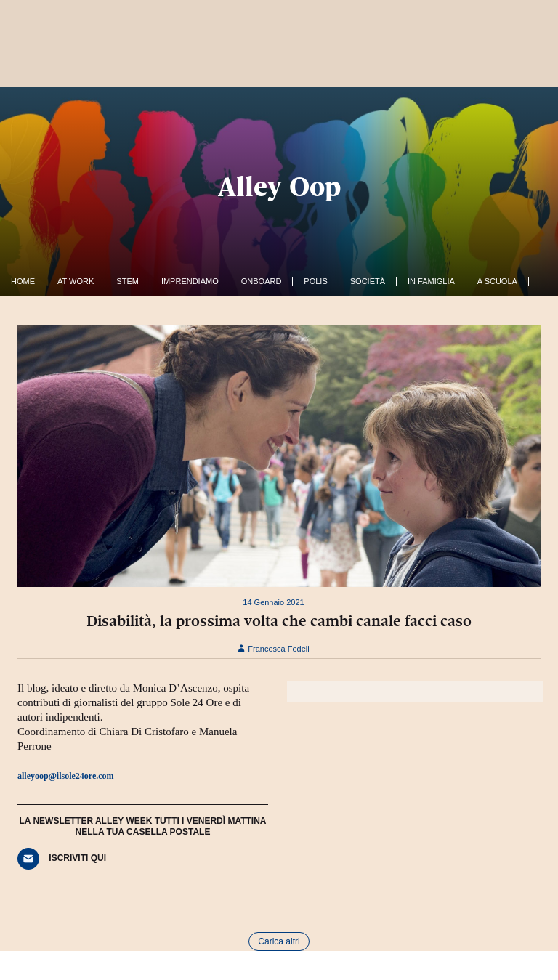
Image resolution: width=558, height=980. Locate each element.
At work (76, 281)
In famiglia (431, 281)
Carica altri (279, 941)
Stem (128, 281)
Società (368, 281)
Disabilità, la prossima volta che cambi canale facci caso (279, 621)
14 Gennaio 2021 (273, 602)
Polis (315, 281)
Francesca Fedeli (273, 649)
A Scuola (497, 281)
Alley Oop (279, 186)
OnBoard (262, 281)
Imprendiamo (190, 281)
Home (23, 281)
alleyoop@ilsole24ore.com (66, 776)
